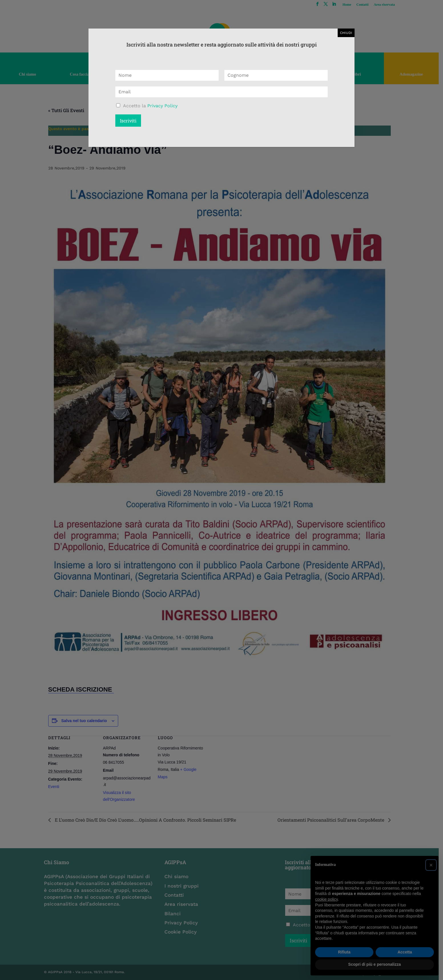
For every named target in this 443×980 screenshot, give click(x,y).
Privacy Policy (162, 106)
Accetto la (150, 106)
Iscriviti (128, 121)
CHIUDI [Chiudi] (346, 33)
